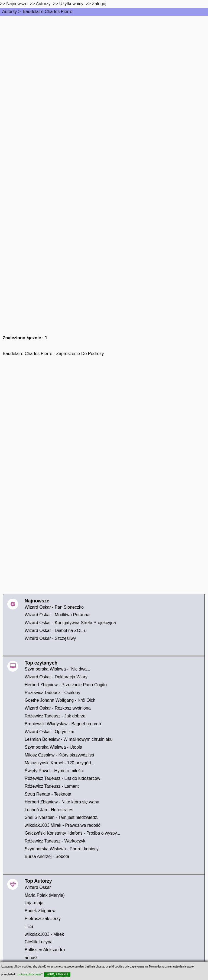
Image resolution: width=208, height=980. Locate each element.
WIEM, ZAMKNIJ (57, 974)
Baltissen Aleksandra (45, 950)
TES (29, 926)
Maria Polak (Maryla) (45, 895)
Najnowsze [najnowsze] (17, 4)
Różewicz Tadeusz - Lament (52, 786)
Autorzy (9, 12)
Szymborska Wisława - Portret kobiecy (62, 849)
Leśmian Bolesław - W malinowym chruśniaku (69, 739)
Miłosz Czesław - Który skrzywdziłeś (59, 755)
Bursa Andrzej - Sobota (47, 856)
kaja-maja (34, 903)
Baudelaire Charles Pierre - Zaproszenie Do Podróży (53, 354)
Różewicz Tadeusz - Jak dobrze (55, 716)
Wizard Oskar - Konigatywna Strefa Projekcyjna (70, 623)
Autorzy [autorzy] (43, 4)
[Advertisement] (104, 56)
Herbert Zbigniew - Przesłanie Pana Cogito (66, 685)
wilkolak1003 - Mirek (44, 934)
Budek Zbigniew (40, 911)
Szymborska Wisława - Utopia (53, 747)
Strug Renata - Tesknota (48, 794)
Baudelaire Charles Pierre (48, 12)
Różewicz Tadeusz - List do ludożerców (62, 778)
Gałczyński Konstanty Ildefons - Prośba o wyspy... (72, 833)
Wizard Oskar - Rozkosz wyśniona (58, 708)
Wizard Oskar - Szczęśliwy (50, 638)
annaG (31, 958)
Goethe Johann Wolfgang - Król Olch (60, 700)
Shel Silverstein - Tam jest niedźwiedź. (61, 817)
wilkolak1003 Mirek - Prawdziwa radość (62, 825)
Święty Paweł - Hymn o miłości (54, 771)
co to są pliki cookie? (30, 974)
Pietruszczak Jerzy (43, 919)
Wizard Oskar (38, 887)
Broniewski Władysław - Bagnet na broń (63, 724)
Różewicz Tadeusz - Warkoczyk (55, 841)
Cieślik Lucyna (39, 942)
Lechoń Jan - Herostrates (49, 810)
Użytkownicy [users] (71, 4)
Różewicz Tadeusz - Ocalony (52, 693)
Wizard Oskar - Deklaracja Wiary (56, 677)
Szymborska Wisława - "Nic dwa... (57, 669)
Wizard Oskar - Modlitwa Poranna (57, 615)
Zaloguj (99, 4)
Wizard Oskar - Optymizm (49, 732)
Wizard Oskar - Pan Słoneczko (54, 607)
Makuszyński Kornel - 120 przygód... (60, 763)
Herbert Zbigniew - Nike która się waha (62, 802)
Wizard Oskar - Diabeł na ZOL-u (56, 631)
